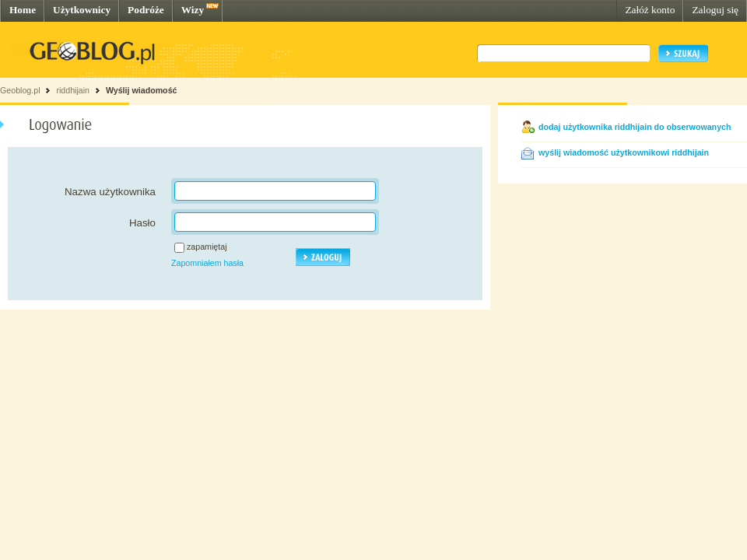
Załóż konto (650, 10)
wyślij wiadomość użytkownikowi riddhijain (624, 152)
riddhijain (73, 90)
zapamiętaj (207, 247)
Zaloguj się (715, 10)
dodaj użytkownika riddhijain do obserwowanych (635, 127)
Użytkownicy (82, 10)
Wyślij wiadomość (142, 90)
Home (23, 10)
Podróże (146, 10)
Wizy (193, 10)
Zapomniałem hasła (207, 263)
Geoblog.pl (20, 90)
